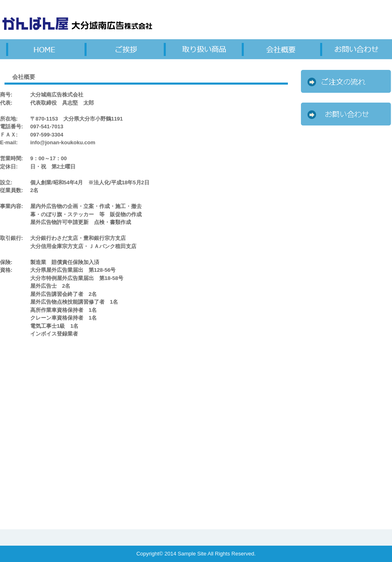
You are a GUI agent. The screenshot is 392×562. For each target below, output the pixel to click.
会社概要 (353, 49)
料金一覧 (118, 49)
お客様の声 (274, 49)
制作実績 (196, 49)
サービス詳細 (39, 49)
